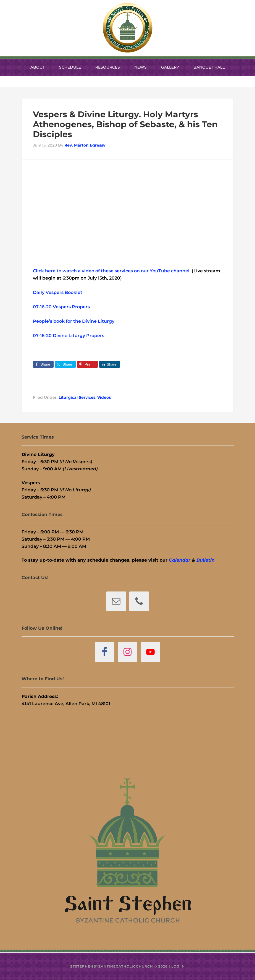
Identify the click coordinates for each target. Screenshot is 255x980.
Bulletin (206, 560)
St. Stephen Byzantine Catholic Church (128, 28)
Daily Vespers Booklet (58, 292)
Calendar (180, 560)
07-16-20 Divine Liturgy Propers (69, 336)
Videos (104, 397)
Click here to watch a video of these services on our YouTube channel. (112, 271)
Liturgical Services (77, 397)
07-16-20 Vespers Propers (61, 307)
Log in (178, 966)
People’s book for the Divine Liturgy (74, 321)
